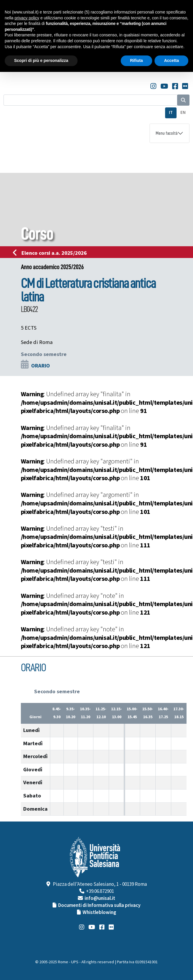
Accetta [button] (171, 60)
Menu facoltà (167, 133)
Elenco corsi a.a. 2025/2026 (52, 253)
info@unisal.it (100, 898)
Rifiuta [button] (137, 60)
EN (183, 113)
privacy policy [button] (27, 18)
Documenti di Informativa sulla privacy (99, 905)
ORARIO (41, 366)
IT (171, 113)
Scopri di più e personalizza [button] (41, 60)
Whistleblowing (99, 912)
